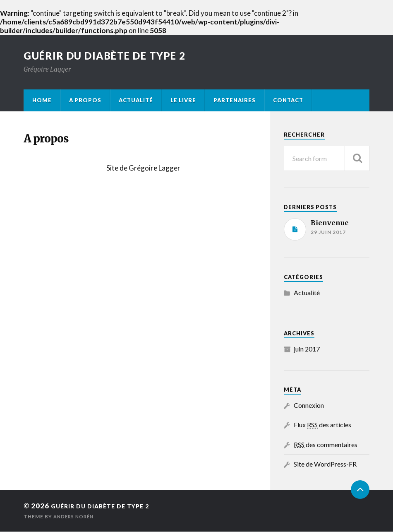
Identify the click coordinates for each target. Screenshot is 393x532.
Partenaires (235, 101)
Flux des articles (322, 425)
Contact (288, 101)
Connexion (309, 406)
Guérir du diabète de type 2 (114, 56)
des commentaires (326, 445)
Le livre (183, 101)
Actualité (136, 101)
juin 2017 (307, 349)
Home (42, 101)
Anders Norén (75, 517)
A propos (85, 101)
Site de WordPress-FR (325, 465)
